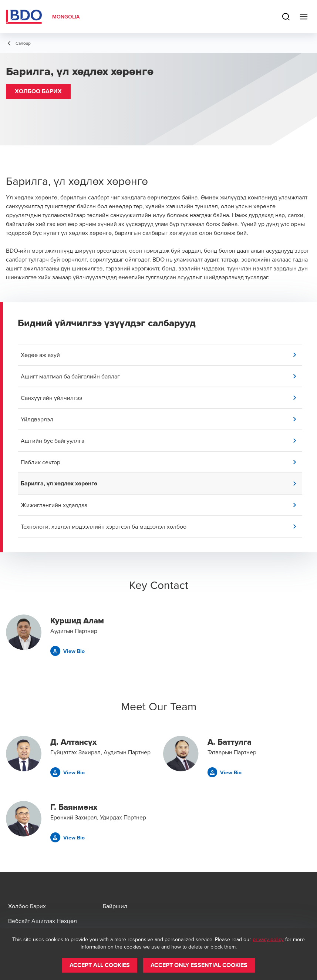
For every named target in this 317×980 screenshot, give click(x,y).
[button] (38, 91)
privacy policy (268, 939)
